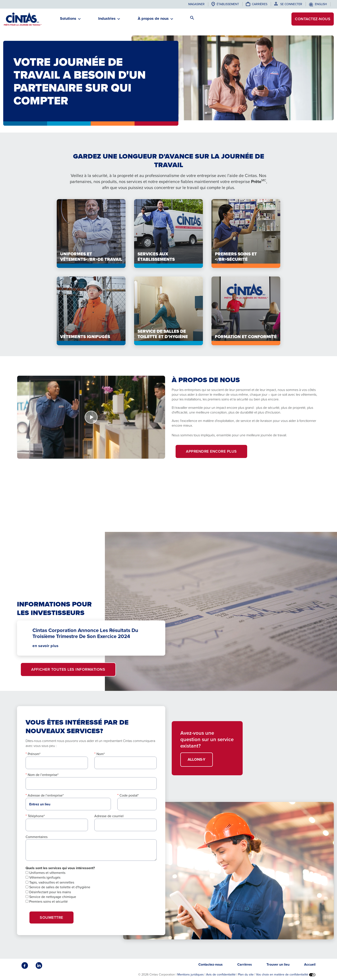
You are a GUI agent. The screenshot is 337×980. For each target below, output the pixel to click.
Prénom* (34, 754)
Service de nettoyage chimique (51, 897)
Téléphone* (36, 816)
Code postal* (129, 795)
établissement (228, 4)
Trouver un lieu (278, 964)
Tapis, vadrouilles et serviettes (50, 882)
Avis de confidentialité (221, 974)
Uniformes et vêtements (45, 873)
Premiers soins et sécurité (47, 901)
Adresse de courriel (109, 816)
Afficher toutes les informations (68, 669)
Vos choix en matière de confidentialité (286, 974)
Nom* (101, 754)
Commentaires (37, 837)
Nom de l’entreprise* (43, 775)
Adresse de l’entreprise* (46, 795)
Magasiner (196, 4)
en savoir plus (45, 646)
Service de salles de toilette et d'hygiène (58, 887)
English (321, 4)
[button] (68, 20)
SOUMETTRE (51, 917)
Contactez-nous (313, 19)
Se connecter (291, 4)
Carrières (260, 4)
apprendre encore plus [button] (211, 451)
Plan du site (246, 974)
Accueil (310, 964)
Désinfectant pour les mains (48, 892)
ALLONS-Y (197, 759)
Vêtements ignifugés (43, 877)
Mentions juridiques (191, 974)
